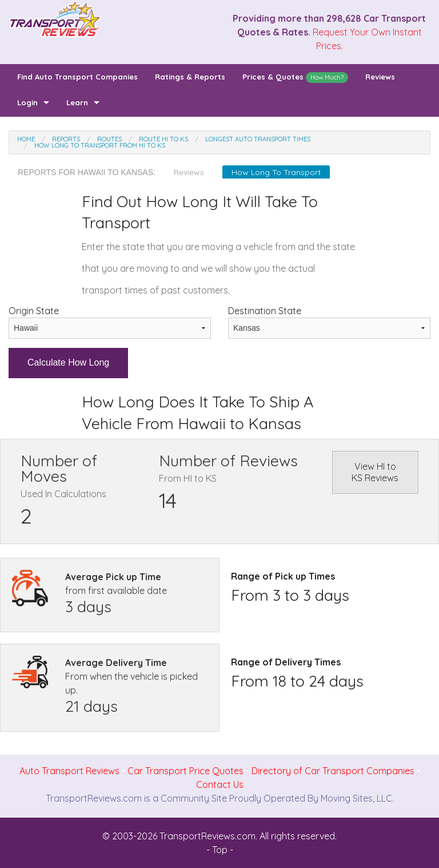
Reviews (380, 77)
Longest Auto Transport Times (258, 139)
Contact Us (220, 784)
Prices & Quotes (295, 78)
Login (27, 102)
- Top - (220, 850)
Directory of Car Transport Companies (333, 771)
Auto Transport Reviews (69, 771)
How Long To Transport (276, 172)
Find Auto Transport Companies (77, 77)
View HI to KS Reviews (375, 472)
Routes (109, 139)
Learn (77, 102)
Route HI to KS (163, 139)
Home (26, 139)
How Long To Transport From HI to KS (100, 145)
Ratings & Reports (190, 77)
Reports (66, 139)
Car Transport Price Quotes (185, 771)
